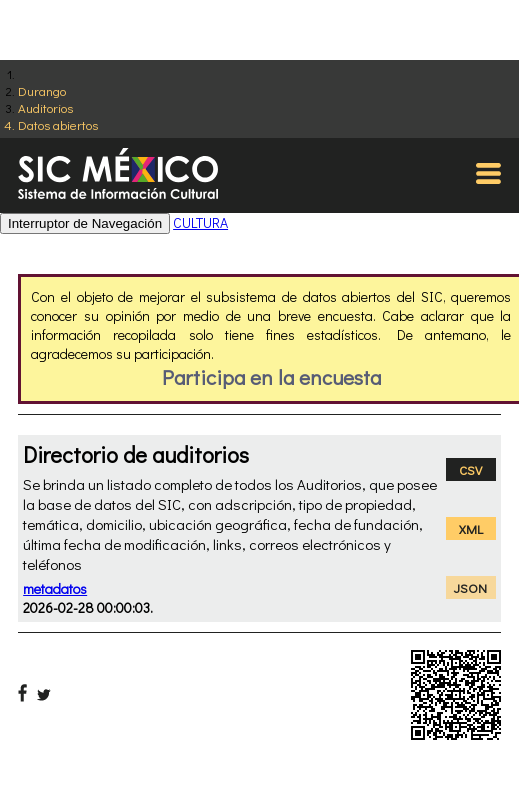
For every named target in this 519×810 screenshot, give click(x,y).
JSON (470, 587)
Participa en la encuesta (271, 377)
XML (471, 528)
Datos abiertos (58, 124)
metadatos (55, 588)
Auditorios (45, 107)
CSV (470, 469)
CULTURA (200, 222)
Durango (42, 90)
